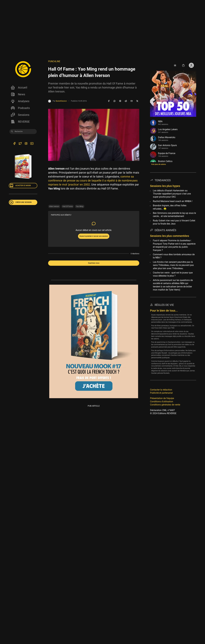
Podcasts (20, 108)
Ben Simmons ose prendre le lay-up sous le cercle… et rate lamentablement (174, 215)
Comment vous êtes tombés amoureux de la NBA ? (174, 256)
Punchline (54, 61)
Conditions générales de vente (165, 405)
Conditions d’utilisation (162, 402)
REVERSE (20, 122)
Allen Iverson (54, 206)
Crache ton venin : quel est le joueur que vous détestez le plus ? (173, 274)
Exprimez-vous (94, 263)
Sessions (20, 115)
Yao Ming (80, 206)
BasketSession (61, 101)
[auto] (175, 65)
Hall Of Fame (68, 206)
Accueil (19, 87)
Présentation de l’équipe (162, 398)
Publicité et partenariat (161, 393)
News (18, 94)
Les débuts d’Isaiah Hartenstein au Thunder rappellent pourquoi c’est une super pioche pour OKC (172, 194)
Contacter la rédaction (161, 390)
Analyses (20, 101)
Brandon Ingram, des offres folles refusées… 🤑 (170, 207)
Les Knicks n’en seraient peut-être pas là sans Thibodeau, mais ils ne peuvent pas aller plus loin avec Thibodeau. (173, 265)
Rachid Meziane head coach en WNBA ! (173, 201)
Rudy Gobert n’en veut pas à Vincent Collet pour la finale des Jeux (174, 222)
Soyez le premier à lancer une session (94, 236)
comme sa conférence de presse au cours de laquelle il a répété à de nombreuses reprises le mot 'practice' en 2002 (93, 181)
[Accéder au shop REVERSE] (183, 65)
